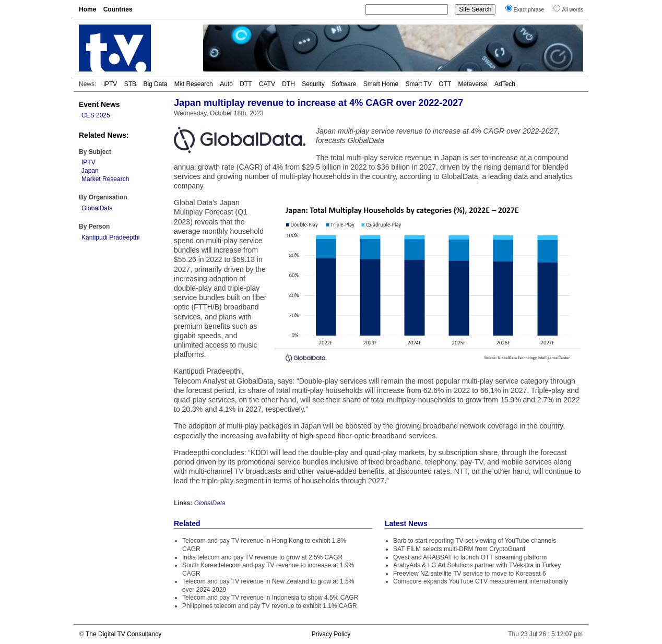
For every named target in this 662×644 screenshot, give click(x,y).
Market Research (105, 179)
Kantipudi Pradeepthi (110, 237)
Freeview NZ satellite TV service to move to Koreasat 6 (470, 574)
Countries (118, 9)
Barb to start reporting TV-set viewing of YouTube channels (475, 541)
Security (313, 84)
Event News (99, 104)
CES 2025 (96, 115)
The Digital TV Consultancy (123, 634)
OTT (445, 84)
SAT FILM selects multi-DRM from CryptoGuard (459, 549)
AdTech (505, 84)
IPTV (110, 84)
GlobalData (97, 208)
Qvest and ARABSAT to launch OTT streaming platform (470, 557)
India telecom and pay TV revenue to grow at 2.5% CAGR (262, 557)
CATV (267, 84)
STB (130, 84)
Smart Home (381, 84)
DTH (288, 84)
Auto (226, 84)
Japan (90, 171)
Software (344, 84)
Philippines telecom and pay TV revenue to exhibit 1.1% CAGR (270, 606)
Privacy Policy (331, 634)
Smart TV (418, 84)
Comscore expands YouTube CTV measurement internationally (481, 581)
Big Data (155, 84)
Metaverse (473, 84)
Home (87, 9)
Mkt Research (194, 84)
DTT (246, 84)
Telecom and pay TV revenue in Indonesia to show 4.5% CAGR (270, 598)
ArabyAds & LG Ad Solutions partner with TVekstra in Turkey (477, 565)
